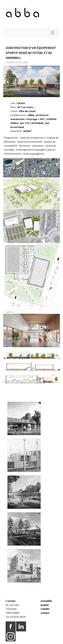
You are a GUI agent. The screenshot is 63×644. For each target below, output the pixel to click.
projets (45, 605)
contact (45, 613)
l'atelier (45, 609)
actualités (46, 601)
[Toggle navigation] (53, 33)
